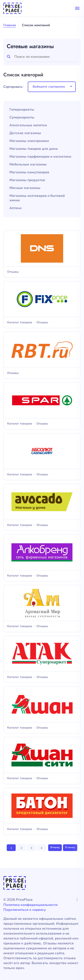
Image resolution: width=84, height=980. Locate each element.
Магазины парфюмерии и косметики (40, 157)
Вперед (55, 847)
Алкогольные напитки (28, 125)
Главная (10, 25)
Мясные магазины (25, 188)
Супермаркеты (22, 117)
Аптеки (15, 208)
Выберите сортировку (49, 87)
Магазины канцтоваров (29, 172)
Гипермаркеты (22, 110)
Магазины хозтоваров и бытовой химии (37, 198)
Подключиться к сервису (25, 910)
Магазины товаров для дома (34, 149)
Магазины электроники (29, 141)
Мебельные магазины (28, 164)
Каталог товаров (20, 323)
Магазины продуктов (27, 180)
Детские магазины (25, 133)
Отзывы (13, 272)
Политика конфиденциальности (30, 905)
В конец (70, 847)
